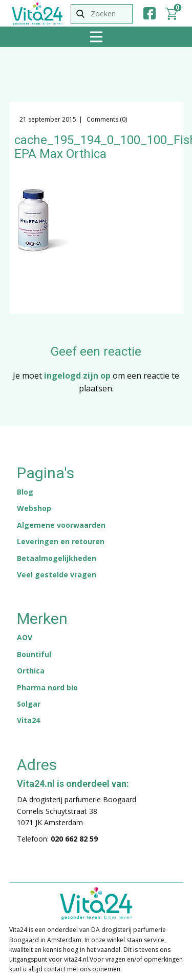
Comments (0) (106, 119)
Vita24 (28, 720)
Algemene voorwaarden (61, 525)
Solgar (29, 704)
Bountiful (34, 654)
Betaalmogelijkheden (57, 558)
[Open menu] (96, 37)
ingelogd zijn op (77, 376)
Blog (25, 492)
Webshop (34, 508)
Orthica (31, 671)
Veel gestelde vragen (57, 575)
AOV (25, 637)
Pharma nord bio (47, 687)
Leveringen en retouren (61, 541)
